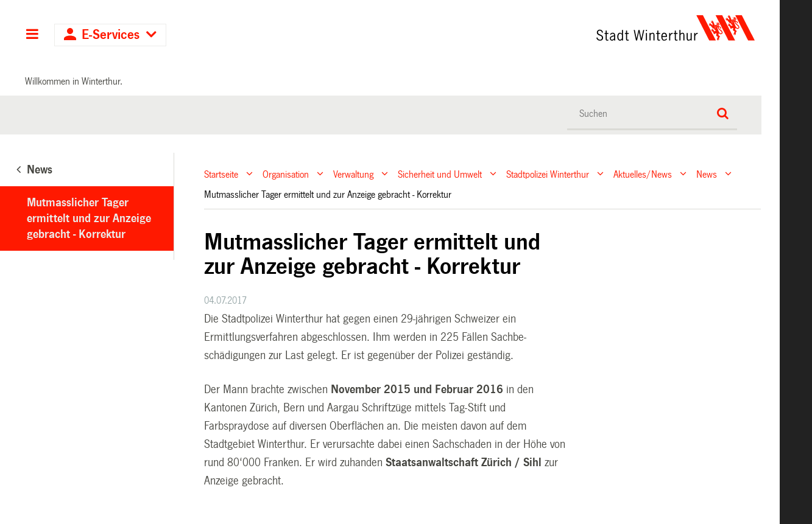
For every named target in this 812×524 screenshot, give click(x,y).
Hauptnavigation (32, 35)
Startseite (221, 174)
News (707, 174)
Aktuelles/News (643, 174)
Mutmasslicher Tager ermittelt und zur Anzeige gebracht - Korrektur (89, 218)
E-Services (111, 35)
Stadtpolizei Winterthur (548, 174)
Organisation (286, 174)
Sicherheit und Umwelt (440, 174)
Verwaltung (353, 174)
